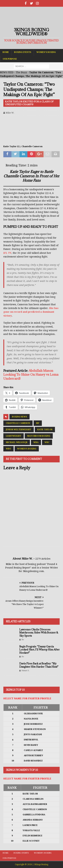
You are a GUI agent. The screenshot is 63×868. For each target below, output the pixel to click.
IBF (38, 423)
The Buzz (21, 72)
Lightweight (14, 436)
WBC (47, 442)
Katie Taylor (45, 430)
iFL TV (7, 253)
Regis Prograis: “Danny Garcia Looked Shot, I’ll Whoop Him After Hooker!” (39, 650)
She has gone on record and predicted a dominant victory (31, 312)
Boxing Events (23, 52)
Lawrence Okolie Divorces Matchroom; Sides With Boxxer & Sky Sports (39, 633)
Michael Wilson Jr (17, 442)
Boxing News (19, 417)
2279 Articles (43, 559)
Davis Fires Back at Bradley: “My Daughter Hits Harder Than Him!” (39, 665)
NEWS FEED (7, 72)
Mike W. (10, 113)
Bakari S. (25, 671)
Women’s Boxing (46, 52)
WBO (8, 449)
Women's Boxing (27, 449)
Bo (23, 640)
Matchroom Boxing (39, 436)
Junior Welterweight (19, 430)
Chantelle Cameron (18, 423)
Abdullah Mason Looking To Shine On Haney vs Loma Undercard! (31, 375)
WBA (36, 442)
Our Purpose (10, 59)
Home (6, 52)
